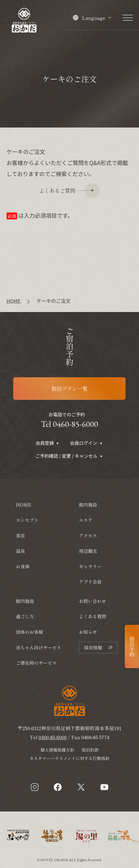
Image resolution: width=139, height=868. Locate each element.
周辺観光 (88, 551)
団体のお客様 (29, 632)
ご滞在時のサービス (36, 663)
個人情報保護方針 (57, 750)
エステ (86, 520)
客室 (20, 536)
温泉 (20, 551)
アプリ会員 (90, 582)
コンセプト (27, 520)
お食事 (23, 566)
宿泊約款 (90, 750)
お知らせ (88, 632)
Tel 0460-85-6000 (69, 424)
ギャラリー (90, 566)
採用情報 (98, 647)
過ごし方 (25, 616)
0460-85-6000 (53, 737)
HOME (23, 505)
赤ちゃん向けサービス (39, 647)
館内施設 (25, 601)
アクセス (88, 536)
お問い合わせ (92, 601)
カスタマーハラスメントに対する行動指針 (69, 758)
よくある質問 (92, 616)
